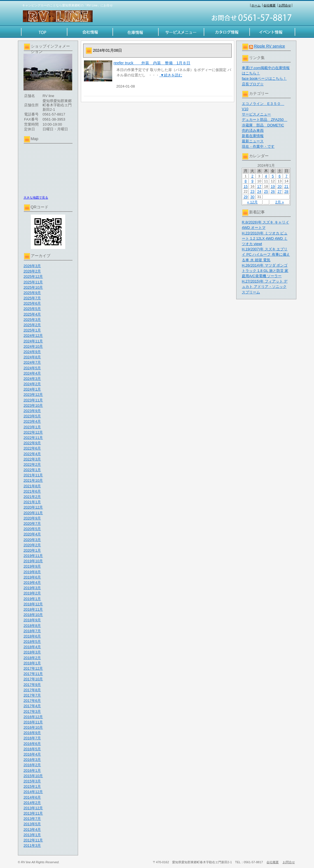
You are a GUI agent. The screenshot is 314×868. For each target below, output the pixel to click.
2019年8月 (32, 572)
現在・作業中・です (258, 146)
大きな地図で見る (36, 197)
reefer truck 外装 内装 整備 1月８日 (152, 63)
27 (280, 191)
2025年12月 (33, 277)
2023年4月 (32, 421)
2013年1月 (32, 835)
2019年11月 (33, 556)
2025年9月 (32, 293)
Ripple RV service (269, 46)
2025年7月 (32, 298)
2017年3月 (32, 711)
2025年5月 (32, 309)
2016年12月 (33, 717)
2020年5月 (32, 529)
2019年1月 (32, 599)
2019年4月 (32, 583)
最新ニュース (253, 141)
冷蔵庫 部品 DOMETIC (263, 125)
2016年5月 (32, 749)
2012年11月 (33, 840)
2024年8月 (32, 357)
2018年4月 (32, 647)
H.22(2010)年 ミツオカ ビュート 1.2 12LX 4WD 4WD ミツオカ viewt (265, 238)
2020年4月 (32, 534)
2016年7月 (32, 738)
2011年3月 (32, 845)
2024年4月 (32, 373)
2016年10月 (33, 727)
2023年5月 (32, 416)
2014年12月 (33, 792)
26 (273, 191)
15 (245, 186)
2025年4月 (32, 314)
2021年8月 (32, 486)
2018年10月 (33, 615)
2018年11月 (33, 609)
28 (286, 191)
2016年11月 (33, 722)
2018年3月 (32, 652)
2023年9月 (32, 411)
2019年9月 (32, 566)
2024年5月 (32, 368)
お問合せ (285, 5)
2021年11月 (33, 475)
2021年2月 (32, 497)
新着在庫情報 (253, 136)
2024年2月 (32, 384)
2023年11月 (33, 400)
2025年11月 (33, 282)
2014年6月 (32, 797)
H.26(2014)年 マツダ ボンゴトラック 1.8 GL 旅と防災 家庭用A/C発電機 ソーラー (265, 271)
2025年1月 (32, 330)
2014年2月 (32, 803)
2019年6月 (32, 577)
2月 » (280, 202)
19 (273, 186)
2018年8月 (32, 626)
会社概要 (270, 5)
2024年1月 (32, 389)
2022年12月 (33, 432)
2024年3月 (32, 379)
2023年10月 (33, 405)
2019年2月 (32, 593)
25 (266, 191)
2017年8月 (32, 690)
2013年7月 (32, 819)
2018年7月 (32, 631)
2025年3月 (32, 320)
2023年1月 (32, 427)
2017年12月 (33, 668)
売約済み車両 (253, 130)
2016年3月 (32, 760)
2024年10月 (33, 346)
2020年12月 (33, 507)
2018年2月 (32, 658)
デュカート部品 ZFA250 (265, 120)
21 (286, 186)
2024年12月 (33, 336)
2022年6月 (32, 448)
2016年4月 (32, 754)
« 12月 (252, 202)
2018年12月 (33, 604)
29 (245, 197)
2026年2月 (32, 271)
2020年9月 (32, 518)
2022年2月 (32, 464)
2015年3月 (32, 781)
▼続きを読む (171, 75)
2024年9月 (32, 352)
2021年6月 (32, 491)
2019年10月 (33, 561)
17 (259, 186)
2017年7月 (32, 695)
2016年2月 (32, 765)
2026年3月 (32, 266)
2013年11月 (33, 813)
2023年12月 (33, 395)
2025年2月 (32, 325)
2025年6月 (32, 303)
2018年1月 (32, 663)
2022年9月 (32, 443)
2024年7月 (32, 362)
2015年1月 (32, 786)
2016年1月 (32, 771)
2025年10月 (33, 287)
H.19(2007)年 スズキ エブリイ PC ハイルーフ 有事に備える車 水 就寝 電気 (266, 254)
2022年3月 (32, 459)
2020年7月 (32, 524)
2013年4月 (32, 830)
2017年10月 (33, 679)
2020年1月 (32, 550)
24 (259, 191)
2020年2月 (32, 545)
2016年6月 (32, 744)
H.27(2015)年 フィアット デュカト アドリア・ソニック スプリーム (265, 287)
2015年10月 (33, 776)
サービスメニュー (256, 114)
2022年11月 (33, 438)
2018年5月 (32, 642)
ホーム (256, 5)
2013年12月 (33, 808)
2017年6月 (32, 701)
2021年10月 (33, 480)
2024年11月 (33, 341)
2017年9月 (32, 685)
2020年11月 (33, 513)
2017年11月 (33, 674)
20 (280, 186)
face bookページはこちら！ (264, 78)
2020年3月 (32, 540)
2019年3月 (32, 588)
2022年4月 (32, 454)
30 (252, 197)
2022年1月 (32, 470)
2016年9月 (32, 733)
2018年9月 (32, 620)
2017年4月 (32, 706)
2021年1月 (32, 502)
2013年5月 (32, 824)
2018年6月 (32, 636)
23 (252, 191)
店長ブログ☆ (253, 84)
